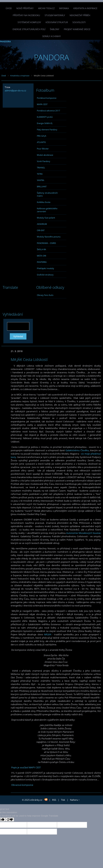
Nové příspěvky (25, 8)
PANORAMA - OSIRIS (46, 243)
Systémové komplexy (29, 22)
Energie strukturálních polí (29, 29)
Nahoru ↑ (75, 800)
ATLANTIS (41, 142)
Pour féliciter (43, 149)
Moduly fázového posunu (49, 237)
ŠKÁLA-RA (42, 249)
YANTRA (41, 180)
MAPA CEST (42, 104)
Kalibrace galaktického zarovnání (47, 210)
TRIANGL (41, 168)
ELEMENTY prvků (45, 117)
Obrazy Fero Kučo (45, 295)
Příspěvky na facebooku (26, 15)
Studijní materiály (55, 15)
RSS (54, 800)
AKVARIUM (42, 224)
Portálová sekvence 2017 (48, 111)
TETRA (40, 174)
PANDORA (5, 41)
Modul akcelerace (45, 155)
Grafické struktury (45, 275)
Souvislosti (79, 22)
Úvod (9, 8)
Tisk (63, 800)
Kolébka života (44, 202)
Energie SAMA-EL (45, 123)
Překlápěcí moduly (45, 268)
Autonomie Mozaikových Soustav (84, 533)
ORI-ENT (41, 230)
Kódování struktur (57, 22)
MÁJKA (48, 634)
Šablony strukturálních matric (47, 194)
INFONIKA (64, 8)
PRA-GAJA (42, 136)
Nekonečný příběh (80, 15)
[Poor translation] (10, 819)
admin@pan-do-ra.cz (15, 90)
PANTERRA (42, 262)
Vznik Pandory (44, 161)
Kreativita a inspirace (85, 8)
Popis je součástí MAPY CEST (26, 767)
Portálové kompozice (47, 98)
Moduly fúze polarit (46, 218)
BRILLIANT (42, 186)
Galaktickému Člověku (77, 450)
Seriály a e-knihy (51, 36)
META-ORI (42, 256)
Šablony (55, 29)
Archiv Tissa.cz (46, 8)
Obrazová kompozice (22, 785)
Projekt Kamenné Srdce (77, 29)
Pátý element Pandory (47, 130)
